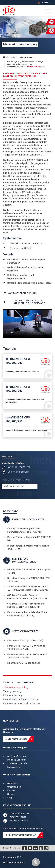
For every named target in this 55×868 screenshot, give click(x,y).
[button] (36, 862)
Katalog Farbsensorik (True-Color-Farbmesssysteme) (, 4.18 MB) (25, 530)
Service (11, 794)
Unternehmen (14, 787)
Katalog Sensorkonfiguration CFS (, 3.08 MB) (29, 539)
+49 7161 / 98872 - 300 (19, 467)
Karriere (11, 790)
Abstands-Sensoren (17, 756)
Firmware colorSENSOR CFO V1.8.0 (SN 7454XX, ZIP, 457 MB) (27, 647)
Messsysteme (14, 767)
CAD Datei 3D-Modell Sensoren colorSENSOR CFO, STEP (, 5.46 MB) (27, 597)
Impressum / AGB (12, 857)
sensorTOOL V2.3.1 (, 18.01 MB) (25, 640)
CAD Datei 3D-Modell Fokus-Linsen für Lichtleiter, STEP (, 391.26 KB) (26, 605)
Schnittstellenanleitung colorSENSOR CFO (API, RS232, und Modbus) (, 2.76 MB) (28, 588)
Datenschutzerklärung (14, 863)
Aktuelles (12, 783)
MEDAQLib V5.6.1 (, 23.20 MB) (24, 663)
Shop (10, 798)
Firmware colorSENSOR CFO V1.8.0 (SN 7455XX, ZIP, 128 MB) (27, 656)
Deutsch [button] (43, 3)
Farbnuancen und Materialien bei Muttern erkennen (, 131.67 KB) (28, 614)
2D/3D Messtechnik (17, 763)
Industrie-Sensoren (17, 760)
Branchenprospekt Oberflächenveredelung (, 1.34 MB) (28, 547)
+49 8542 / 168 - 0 (19, 821)
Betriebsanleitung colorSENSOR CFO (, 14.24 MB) (29, 580)
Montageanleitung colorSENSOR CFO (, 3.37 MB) (29, 571)
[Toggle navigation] (48, 11)
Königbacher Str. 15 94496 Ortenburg (19, 815)
